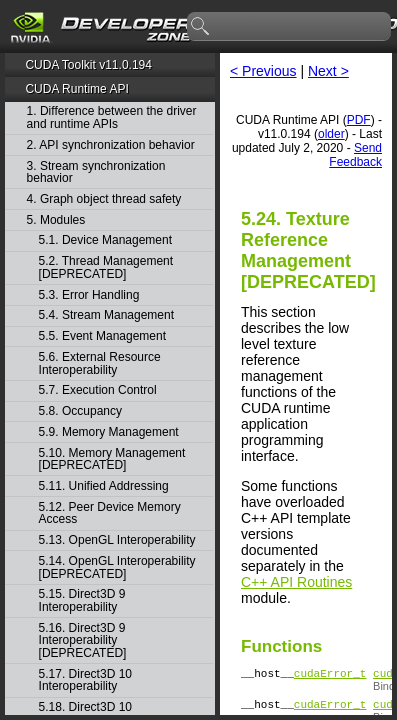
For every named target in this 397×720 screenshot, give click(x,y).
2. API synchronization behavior (111, 145)
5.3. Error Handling (89, 295)
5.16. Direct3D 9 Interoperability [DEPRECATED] (83, 641)
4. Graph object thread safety (104, 199)
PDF (359, 120)
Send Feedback (355, 155)
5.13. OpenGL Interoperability (117, 540)
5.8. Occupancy (80, 411)
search (201, 27)
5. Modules (56, 220)
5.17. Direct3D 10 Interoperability (85, 680)
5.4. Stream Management (106, 315)
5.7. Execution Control (98, 390)
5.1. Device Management (105, 240)
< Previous (263, 71)
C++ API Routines (296, 582)
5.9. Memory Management (109, 432)
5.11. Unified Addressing (104, 486)
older (331, 134)
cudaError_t (330, 675)
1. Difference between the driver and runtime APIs (112, 117)
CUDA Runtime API (76, 89)
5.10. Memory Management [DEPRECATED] (112, 459)
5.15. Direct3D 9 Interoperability (82, 600)
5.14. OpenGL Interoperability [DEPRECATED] (117, 567)
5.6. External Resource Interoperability (100, 363)
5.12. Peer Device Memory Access (110, 513)
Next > (328, 71)
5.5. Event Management (102, 336)
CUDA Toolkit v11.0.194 (88, 65)
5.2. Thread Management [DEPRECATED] (106, 267)
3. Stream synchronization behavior (96, 172)
